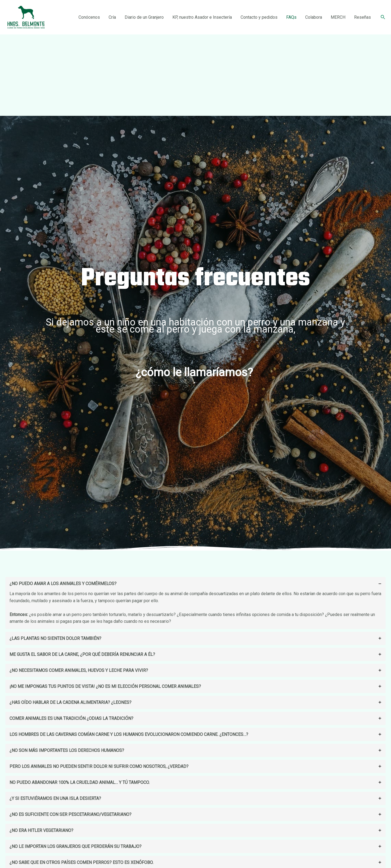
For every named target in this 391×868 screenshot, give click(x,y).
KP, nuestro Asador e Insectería (202, 17)
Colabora (314, 17)
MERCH (338, 17)
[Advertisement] (195, 75)
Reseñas (362, 17)
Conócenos (89, 17)
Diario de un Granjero (144, 17)
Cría (112, 17)
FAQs (291, 17)
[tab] (195, 603)
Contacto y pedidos (259, 17)
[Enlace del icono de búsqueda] (383, 17)
